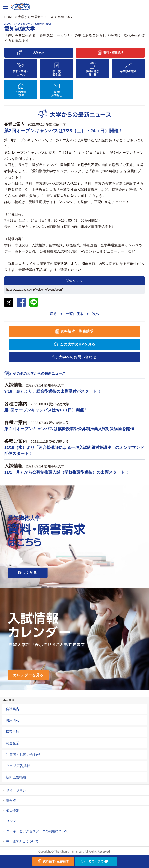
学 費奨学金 (57, 73)
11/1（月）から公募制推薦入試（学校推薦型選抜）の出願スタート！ (67, 472)
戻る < (56, 314)
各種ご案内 (66, 17)
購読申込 (12, 732)
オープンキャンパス (114, 6)
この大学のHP (21, 94)
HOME (9, 17)
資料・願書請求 (104, 6)
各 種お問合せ (57, 94)
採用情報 (12, 720)
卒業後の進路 (128, 71)
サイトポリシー (18, 790)
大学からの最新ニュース (36, 17)
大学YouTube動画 (144, 6)
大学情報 (94, 6)
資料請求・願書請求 (77, 331)
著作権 (11, 801)
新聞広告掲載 (16, 777)
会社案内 (12, 709)
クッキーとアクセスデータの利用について (37, 831)
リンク (11, 821)
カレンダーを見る (28, 675)
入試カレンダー (124, 6)
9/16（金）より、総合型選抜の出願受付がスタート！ (53, 391)
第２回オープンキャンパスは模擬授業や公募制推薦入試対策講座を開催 (69, 429)
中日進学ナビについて (22, 841)
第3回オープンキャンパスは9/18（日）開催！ (46, 410)
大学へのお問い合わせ (78, 357)
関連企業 (12, 743)
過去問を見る (134, 6)
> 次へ (93, 314)
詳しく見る (28, 573)
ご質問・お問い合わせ (23, 755)
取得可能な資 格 (92, 73)
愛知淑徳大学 (56, 124)
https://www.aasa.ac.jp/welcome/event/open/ (34, 290)
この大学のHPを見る (78, 344)
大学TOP (39, 53)
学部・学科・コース (21, 73)
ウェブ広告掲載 (18, 766)
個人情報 (13, 811)
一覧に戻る (75, 314)
